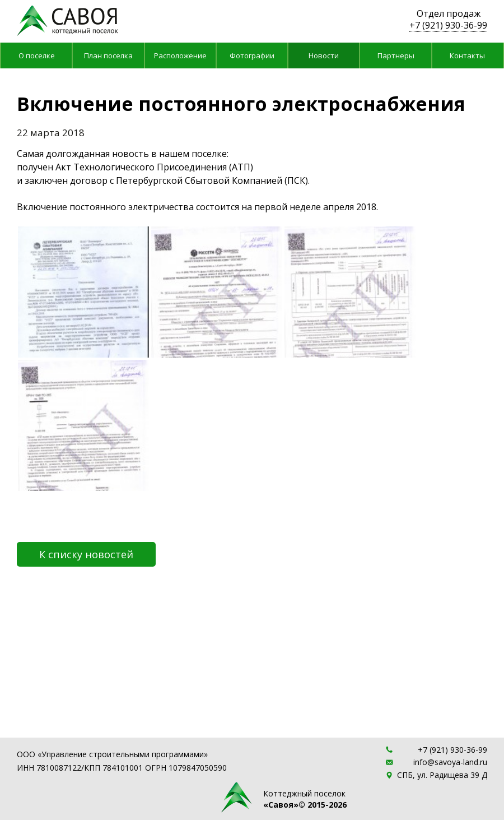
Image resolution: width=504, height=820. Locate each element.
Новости (324, 55)
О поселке (37, 55)
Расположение (180, 55)
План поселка (108, 55)
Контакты (467, 55)
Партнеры (396, 55)
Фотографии (252, 55)
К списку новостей (86, 554)
